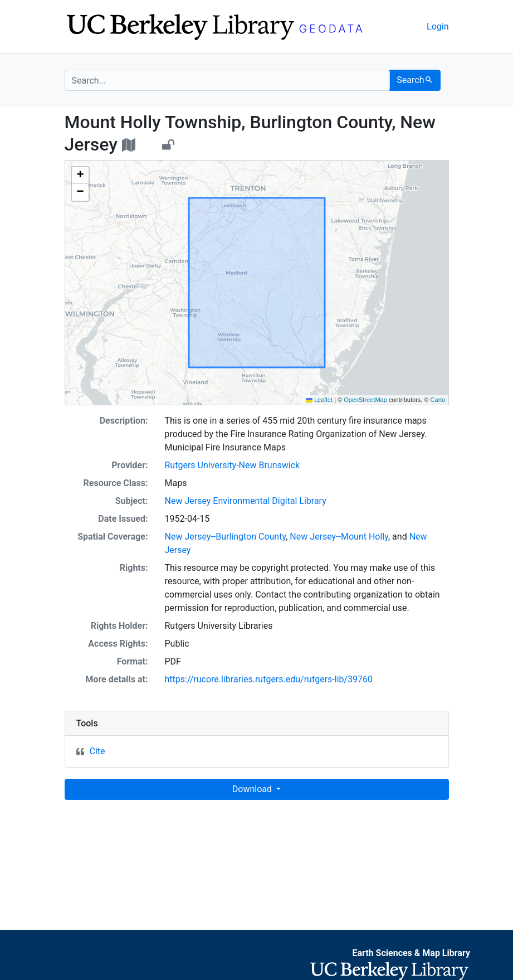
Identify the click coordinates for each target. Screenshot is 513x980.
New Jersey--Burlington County (226, 537)
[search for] (228, 80)
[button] (80, 176)
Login (438, 26)
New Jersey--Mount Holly (339, 537)
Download (253, 789)
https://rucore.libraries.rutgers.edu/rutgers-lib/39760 (269, 679)
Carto (438, 400)
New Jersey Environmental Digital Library (246, 501)
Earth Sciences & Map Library (411, 953)
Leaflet (319, 400)
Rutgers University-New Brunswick (233, 465)
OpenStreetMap (365, 400)
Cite (97, 751)
